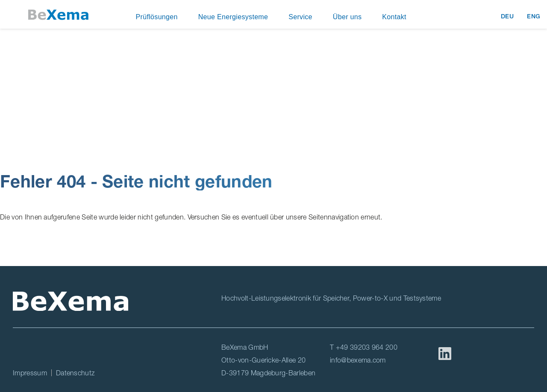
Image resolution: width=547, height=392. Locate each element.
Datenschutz (75, 373)
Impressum (30, 373)
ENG (534, 16)
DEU (509, 16)
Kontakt (394, 17)
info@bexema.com (358, 360)
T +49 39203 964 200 (364, 347)
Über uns (347, 17)
